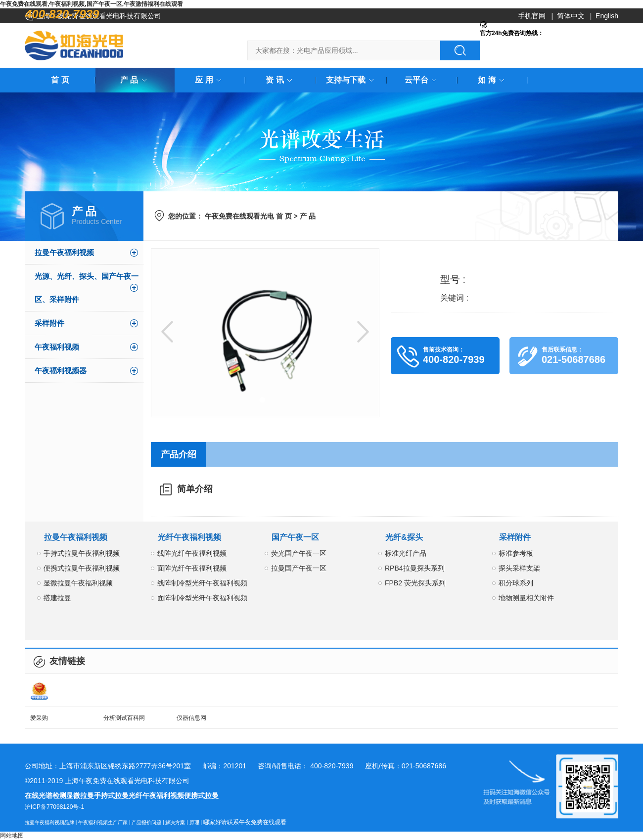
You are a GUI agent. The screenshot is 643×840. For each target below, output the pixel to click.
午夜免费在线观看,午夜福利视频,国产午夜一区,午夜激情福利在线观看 (92, 4)
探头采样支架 (519, 568)
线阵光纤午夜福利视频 (192, 553)
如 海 (493, 80)
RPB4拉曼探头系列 (415, 568)
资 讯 (280, 80)
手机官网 (532, 16)
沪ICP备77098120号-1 (54, 807)
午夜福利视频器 (61, 371)
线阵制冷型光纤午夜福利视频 (202, 583)
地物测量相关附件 (526, 598)
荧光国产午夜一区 (299, 553)
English (607, 16)
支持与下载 (352, 80)
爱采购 (39, 718)
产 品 (135, 80)
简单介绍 (195, 489)
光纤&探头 (404, 537)
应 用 (210, 80)
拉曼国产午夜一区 (299, 568)
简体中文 (571, 16)
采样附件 (49, 323)
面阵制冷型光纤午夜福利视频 (202, 598)
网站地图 (12, 836)
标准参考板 (516, 553)
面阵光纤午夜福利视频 (192, 568)
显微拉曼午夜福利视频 (78, 583)
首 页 (60, 80)
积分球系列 (516, 583)
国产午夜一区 (295, 537)
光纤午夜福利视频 (189, 537)
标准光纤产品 (406, 553)
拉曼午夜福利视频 (64, 252)
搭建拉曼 (57, 598)
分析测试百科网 (124, 718)
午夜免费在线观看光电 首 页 (248, 216)
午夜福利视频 (57, 347)
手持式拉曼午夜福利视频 (82, 553)
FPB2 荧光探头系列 (415, 583)
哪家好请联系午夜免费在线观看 (245, 822)
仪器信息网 (191, 718)
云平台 (422, 80)
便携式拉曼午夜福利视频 (82, 568)
